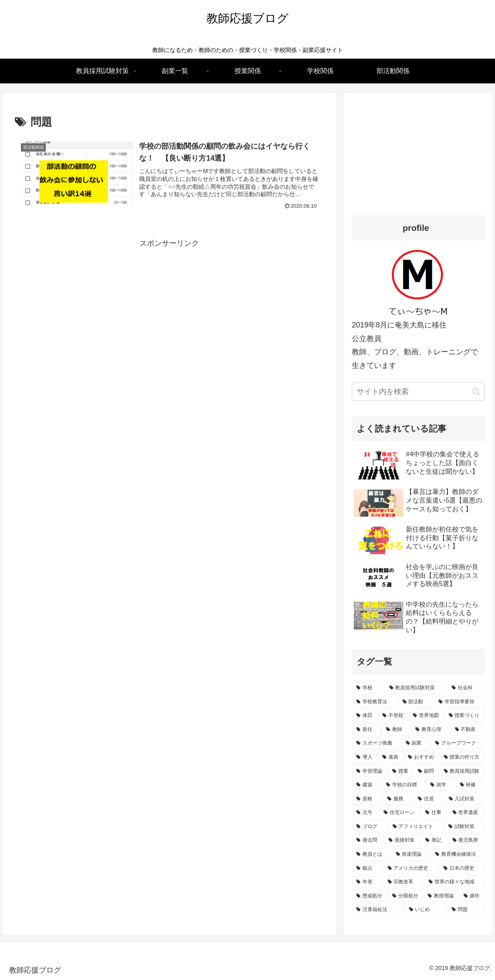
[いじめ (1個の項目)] (426, 910)
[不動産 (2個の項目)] (468, 730)
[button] (476, 392)
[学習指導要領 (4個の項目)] (459, 702)
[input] (418, 392)
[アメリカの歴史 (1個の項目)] (411, 868)
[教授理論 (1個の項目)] (441, 896)
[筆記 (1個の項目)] (434, 840)
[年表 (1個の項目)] (367, 882)
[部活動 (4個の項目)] (416, 702)
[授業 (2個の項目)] (400, 771)
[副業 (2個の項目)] (416, 743)
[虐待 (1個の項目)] (472, 896)
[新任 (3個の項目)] (366, 730)
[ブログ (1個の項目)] (370, 827)
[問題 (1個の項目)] (466, 910)
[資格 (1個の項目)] (367, 799)
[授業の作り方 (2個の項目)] (462, 757)
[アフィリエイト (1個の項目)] (416, 827)
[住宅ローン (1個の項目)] (400, 813)
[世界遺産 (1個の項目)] (466, 813)
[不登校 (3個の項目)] (393, 716)
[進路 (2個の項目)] (391, 757)
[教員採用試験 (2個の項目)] (462, 771)
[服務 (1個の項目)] (398, 799)
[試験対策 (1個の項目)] (464, 827)
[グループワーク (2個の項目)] (458, 743)
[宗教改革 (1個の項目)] (404, 882)
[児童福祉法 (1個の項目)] (378, 910)
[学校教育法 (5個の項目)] (375, 702)
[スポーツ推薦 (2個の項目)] (376, 743)
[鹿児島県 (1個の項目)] (466, 840)
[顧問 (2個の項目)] (426, 771)
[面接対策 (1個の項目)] (402, 840)
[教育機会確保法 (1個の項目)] (458, 854)
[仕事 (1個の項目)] (434, 813)
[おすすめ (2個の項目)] (421, 757)
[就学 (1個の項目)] (440, 785)
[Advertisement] (169, 308)
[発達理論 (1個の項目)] (411, 854)
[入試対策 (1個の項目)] (464, 799)
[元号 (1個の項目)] (365, 813)
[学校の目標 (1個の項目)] (404, 785)
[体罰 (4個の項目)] (365, 716)
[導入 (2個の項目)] (365, 757)
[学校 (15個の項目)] (368, 688)
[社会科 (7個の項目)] (466, 688)
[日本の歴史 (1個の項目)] (462, 868)
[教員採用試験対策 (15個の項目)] (416, 688)
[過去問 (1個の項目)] (368, 840)
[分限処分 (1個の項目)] (405, 896)
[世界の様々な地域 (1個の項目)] (454, 882)
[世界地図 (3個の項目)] (426, 716)
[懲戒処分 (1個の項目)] (369, 896)
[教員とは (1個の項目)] (371, 854)
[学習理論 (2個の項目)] (369, 771)
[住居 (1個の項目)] (429, 799)
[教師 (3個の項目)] (396, 730)
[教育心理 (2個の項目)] (430, 730)
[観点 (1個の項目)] (367, 868)
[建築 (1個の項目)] (366, 785)
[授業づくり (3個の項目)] (464, 716)
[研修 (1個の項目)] (470, 785)
